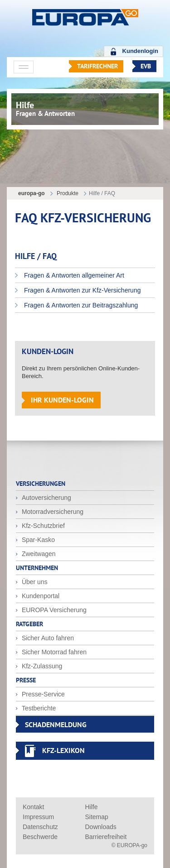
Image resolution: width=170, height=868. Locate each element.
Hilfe (92, 807)
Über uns (34, 582)
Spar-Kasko (37, 540)
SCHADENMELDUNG (56, 724)
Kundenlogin (140, 51)
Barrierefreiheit (106, 837)
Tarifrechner (97, 66)
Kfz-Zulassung (41, 666)
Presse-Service (42, 694)
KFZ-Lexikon (63, 750)
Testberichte (38, 708)
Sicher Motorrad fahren (53, 652)
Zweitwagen (38, 554)
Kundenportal (40, 596)
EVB (146, 66)
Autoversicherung (46, 498)
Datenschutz (40, 827)
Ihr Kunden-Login (62, 400)
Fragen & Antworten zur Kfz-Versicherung (81, 290)
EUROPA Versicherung (53, 610)
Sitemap (97, 817)
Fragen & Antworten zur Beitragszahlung (80, 305)
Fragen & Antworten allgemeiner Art (73, 275)
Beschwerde (40, 837)
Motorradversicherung (52, 512)
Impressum (38, 817)
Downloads (101, 827)
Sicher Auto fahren (47, 638)
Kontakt (33, 807)
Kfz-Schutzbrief (42, 526)
